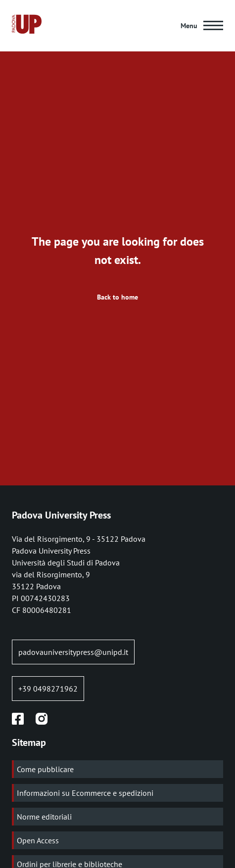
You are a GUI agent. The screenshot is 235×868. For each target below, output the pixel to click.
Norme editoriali (44, 817)
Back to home (117, 297)
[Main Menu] (202, 26)
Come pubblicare (45, 769)
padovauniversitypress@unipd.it (73, 652)
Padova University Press (61, 515)
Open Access (38, 840)
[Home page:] (27, 26)
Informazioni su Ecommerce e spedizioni (85, 793)
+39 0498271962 (48, 689)
